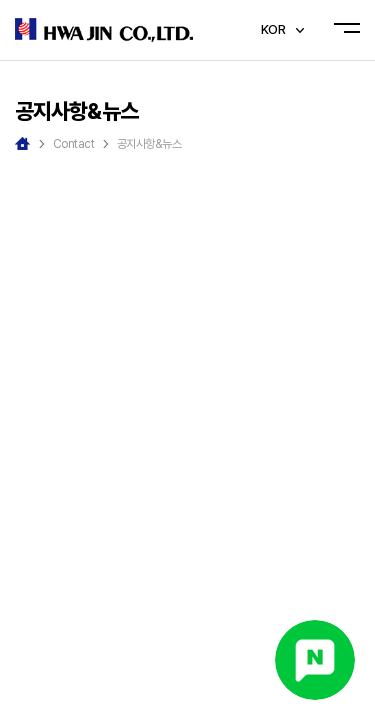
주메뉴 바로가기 (0, 0)
